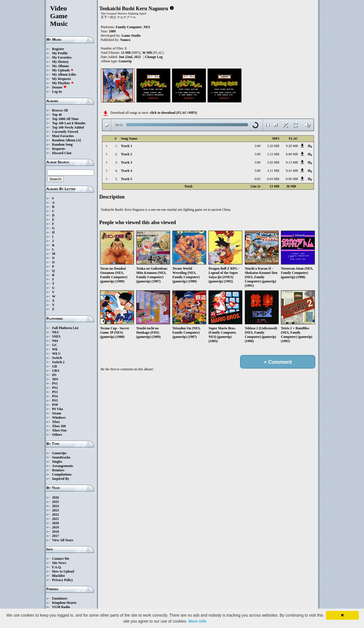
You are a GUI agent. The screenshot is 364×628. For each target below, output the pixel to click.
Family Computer (129, 27)
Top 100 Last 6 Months (69, 123)
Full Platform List (65, 328)
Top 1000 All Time (65, 119)
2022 (55, 515)
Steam (57, 413)
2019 (55, 527)
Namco (125, 40)
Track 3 (126, 162)
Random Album (64, 140)
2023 (55, 510)
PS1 (55, 383)
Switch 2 (58, 362)
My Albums (61, 66)
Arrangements (63, 466)
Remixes (58, 470)
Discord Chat (62, 153)
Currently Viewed (65, 132)
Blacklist (58, 576)
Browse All (60, 110)
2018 (55, 532)
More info (197, 621)
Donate (59, 87)
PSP (55, 405)
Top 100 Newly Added (68, 127)
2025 (55, 502)
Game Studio (131, 36)
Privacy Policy (63, 580)
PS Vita (57, 409)
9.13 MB (292, 162)
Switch (57, 358)
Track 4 (126, 171)
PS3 (55, 392)
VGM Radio (61, 607)
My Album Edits (64, 75)
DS (54, 375)
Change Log (154, 57)
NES (55, 332)
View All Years (63, 540)
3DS (55, 379)
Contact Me (61, 559)
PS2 (55, 388)
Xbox (56, 422)
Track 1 (126, 146)
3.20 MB (273, 146)
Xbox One (59, 430)
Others (57, 435)
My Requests (61, 79)
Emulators (60, 598)
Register (58, 49)
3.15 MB (273, 154)
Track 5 (126, 179)
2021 (55, 519)
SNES (56, 336)
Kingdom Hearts (64, 603)
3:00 (258, 146)
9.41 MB (292, 171)
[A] (79, 140)
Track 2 (126, 154)
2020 (55, 523)
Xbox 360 (59, 426)
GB (54, 366)
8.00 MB (292, 154)
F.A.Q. (57, 567)
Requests (59, 149)
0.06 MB (292, 179)
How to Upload (63, 571)
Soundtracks (61, 457)
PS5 (55, 400)
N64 (55, 341)
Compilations (62, 474)
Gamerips (59, 453)
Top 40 (57, 115)
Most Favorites (63, 136)
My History (60, 62)
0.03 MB (273, 179)
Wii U (56, 354)
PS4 (55, 396)
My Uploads (63, 70)
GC (55, 345)
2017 (55, 536)
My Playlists (63, 83)
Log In (57, 92)
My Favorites (62, 57)
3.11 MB (273, 171)
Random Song (62, 144)
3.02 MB (273, 162)
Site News (59, 563)
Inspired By (61, 479)
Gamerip (125, 61)
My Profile (60, 53)
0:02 (258, 179)
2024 (55, 506)
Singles (57, 462)
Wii (55, 349)
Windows (59, 418)
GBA (56, 371)
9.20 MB (292, 146)
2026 (55, 497)
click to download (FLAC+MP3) (173, 113)
